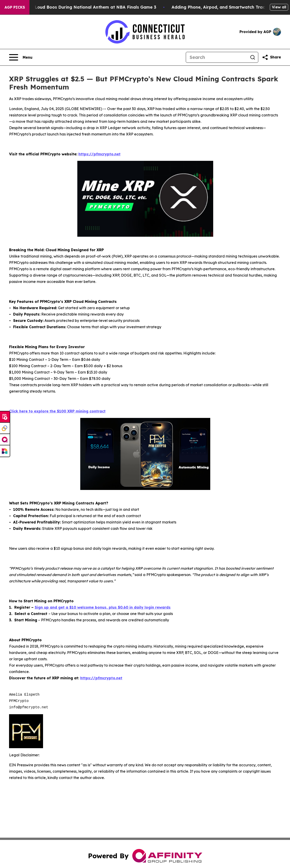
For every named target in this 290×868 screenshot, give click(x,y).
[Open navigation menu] (21, 57)
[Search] (217, 57)
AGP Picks (15, 7)
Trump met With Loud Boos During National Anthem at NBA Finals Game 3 (83, 7)
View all (279, 7)
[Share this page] (271, 57)
